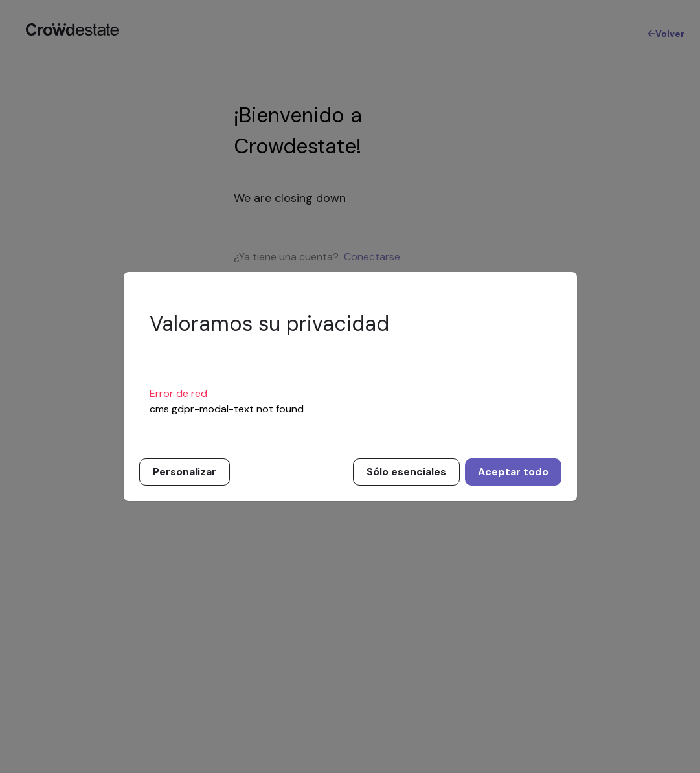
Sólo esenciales (406, 472)
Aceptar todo (513, 472)
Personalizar (185, 472)
